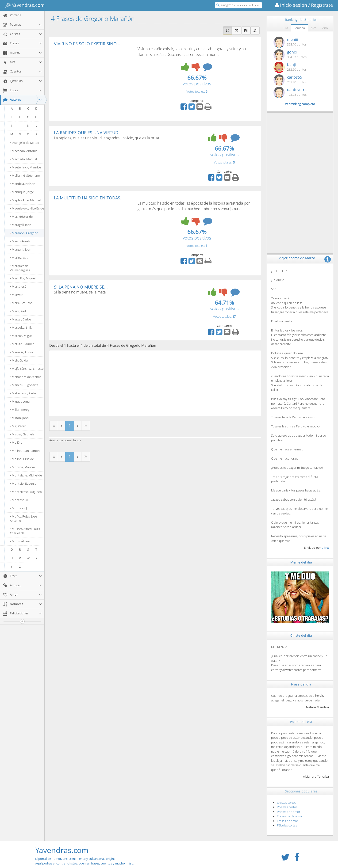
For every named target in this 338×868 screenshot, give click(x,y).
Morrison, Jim (20, 508)
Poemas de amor (289, 812)
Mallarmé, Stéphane (25, 175)
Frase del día (301, 684)
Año (325, 28)
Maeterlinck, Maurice (25, 167)
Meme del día (301, 562)
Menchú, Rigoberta (24, 385)
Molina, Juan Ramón (25, 451)
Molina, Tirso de (22, 459)
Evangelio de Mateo (25, 143)
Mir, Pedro (18, 426)
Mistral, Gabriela (22, 434)
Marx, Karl (18, 311)
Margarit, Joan (21, 249)
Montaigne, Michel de (26, 475)
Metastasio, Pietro (23, 393)
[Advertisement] (93, 81)
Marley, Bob (19, 258)
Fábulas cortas (287, 825)
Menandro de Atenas (25, 377)
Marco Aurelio (21, 241)
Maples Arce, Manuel (25, 200)
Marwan (17, 295)
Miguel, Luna (20, 401)
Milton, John (19, 418)
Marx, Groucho (21, 303)
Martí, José (18, 286)
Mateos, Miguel (21, 336)
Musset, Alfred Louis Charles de (25, 531)
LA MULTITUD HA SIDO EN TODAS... (89, 198)
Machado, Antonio (24, 151)
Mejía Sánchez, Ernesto (27, 369)
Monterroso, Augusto (26, 492)
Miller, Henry (20, 410)
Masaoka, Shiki (21, 327)
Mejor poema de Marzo (297, 258)
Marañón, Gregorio (24, 233)
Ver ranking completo (300, 104)
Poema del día (301, 722)
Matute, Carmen (22, 344)
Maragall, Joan (21, 225)
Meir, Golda (19, 360)
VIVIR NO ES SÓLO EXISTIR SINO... (87, 44)
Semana (299, 28)
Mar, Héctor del (22, 217)
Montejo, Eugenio (23, 483)
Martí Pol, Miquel (23, 278)
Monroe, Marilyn (22, 467)
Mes (314, 28)
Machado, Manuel (23, 159)
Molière (16, 442)
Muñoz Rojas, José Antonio (23, 518)
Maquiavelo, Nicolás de (27, 208)
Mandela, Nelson (23, 184)
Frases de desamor (290, 816)
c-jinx (325, 548)
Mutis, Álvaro (20, 541)
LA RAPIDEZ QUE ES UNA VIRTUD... (88, 133)
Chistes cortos (287, 803)
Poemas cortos (287, 807)
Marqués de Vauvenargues (20, 268)
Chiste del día (301, 635)
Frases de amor (288, 821)
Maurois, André (21, 352)
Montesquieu (20, 500)
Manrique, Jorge (22, 192)
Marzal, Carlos (21, 319)
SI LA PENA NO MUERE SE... (81, 287)
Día (286, 28)
